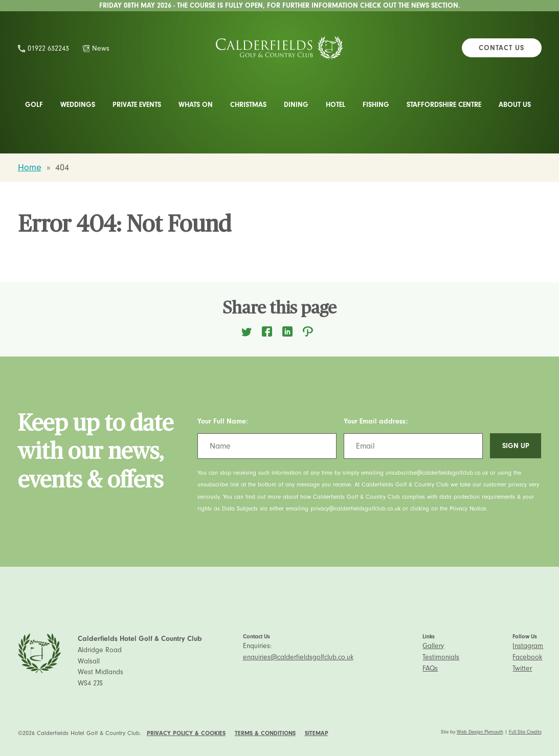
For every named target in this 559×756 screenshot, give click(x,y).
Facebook (527, 657)
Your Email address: (376, 421)
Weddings (78, 105)
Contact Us (501, 48)
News (101, 48)
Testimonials (441, 657)
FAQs (430, 668)
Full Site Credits (525, 732)
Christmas (248, 105)
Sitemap (317, 733)
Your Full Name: (223, 421)
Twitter (522, 668)
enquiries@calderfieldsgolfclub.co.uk (298, 657)
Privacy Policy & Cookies (186, 733)
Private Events (137, 105)
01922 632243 (48, 48)
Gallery (433, 646)
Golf (34, 105)
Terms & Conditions (265, 733)
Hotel (336, 105)
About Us (515, 105)
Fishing (376, 105)
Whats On (196, 105)
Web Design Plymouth (480, 732)
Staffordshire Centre (444, 105)
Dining (296, 105)
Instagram (528, 646)
